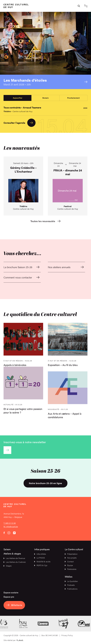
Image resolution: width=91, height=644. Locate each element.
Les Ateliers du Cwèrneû (15, 562)
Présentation (71, 554)
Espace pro (9, 597)
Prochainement (73, 98)
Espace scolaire (11, 592)
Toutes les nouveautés (45, 221)
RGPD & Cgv (41, 565)
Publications (71, 589)
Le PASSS (40, 558)
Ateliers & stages (12, 553)
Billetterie (14, 605)
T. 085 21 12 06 (10, 523)
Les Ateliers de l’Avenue (14, 558)
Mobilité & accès (42, 561)
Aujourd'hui (18, 98)
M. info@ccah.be (11, 526)
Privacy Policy (67, 635)
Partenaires (71, 569)
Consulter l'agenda (20, 123)
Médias (69, 576)
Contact (69, 561)
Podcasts (70, 585)
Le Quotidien (71, 581)
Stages (8, 566)
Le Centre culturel (74, 549)
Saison (7, 549)
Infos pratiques (42, 549)
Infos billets (40, 554)
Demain (45, 98)
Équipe (69, 565)
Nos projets (71, 558)
